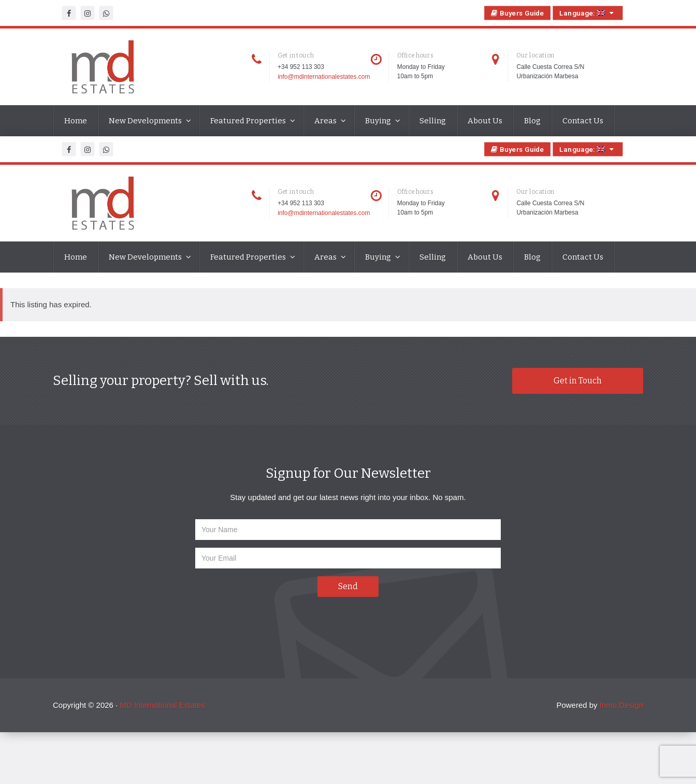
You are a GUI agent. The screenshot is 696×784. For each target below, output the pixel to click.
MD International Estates (162, 705)
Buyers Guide (518, 13)
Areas (326, 121)
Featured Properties (249, 121)
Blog (532, 121)
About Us (485, 121)
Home (76, 121)
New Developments (146, 121)
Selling (433, 121)
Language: (588, 13)
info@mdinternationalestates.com (324, 77)
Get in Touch (578, 381)
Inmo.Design (621, 705)
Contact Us (583, 121)
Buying (379, 121)
